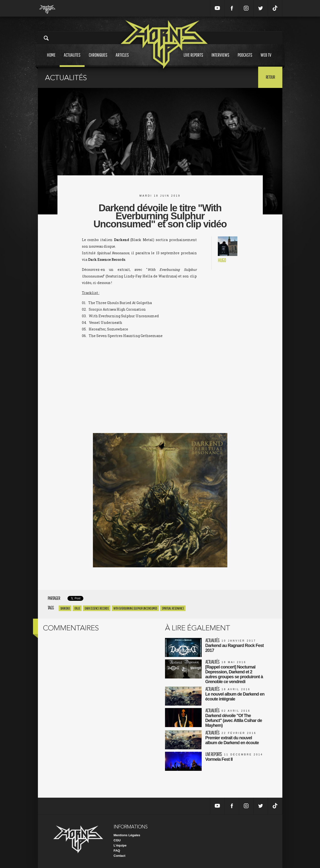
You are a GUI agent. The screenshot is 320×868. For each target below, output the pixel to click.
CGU (117, 840)
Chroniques (98, 59)
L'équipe (120, 845)
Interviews (220, 59)
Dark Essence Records (97, 608)
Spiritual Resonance (173, 608)
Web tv (266, 59)
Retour (270, 77)
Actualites (72, 59)
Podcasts (245, 59)
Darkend (65, 608)
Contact (120, 856)
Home (51, 59)
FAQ (117, 851)
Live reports (193, 59)
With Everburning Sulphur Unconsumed (135, 608)
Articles (122, 59)
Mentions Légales (127, 835)
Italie (77, 608)
